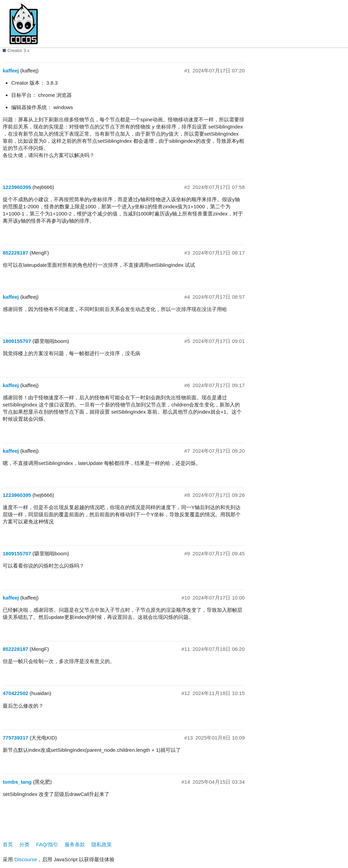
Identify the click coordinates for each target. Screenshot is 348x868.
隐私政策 (102, 844)
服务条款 (75, 844)
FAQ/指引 (47, 844)
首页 (8, 844)
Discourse (26, 859)
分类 (24, 844)
